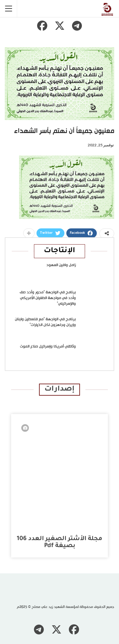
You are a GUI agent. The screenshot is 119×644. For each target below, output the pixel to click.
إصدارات (60, 389)
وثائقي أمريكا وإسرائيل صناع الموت (48, 347)
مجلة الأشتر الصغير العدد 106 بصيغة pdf (60, 542)
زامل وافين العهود (61, 265)
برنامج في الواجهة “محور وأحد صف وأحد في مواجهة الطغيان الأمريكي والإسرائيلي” (48, 298)
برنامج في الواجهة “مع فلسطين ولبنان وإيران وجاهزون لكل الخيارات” (45, 322)
